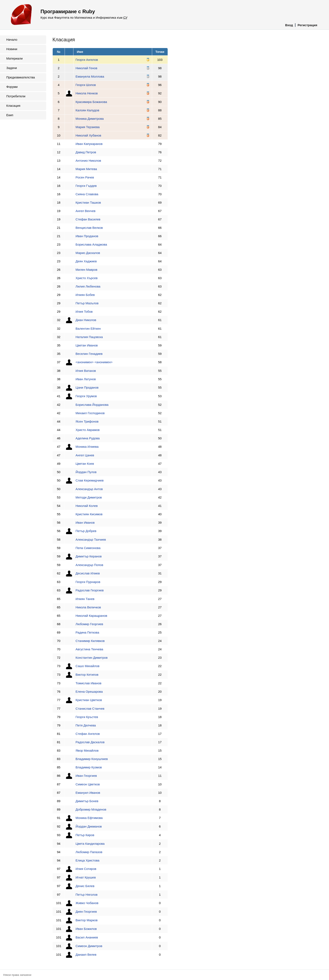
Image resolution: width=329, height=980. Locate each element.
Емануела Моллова (90, 76)
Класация (13, 106)
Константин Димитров (92, 658)
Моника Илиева (87, 447)
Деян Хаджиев (86, 261)
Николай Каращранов (91, 616)
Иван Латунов (86, 379)
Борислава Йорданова (92, 405)
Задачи (12, 68)
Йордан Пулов (86, 472)
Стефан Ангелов (88, 734)
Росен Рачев (85, 177)
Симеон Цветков (88, 784)
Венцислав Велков (89, 228)
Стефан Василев (88, 219)
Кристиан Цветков (89, 700)
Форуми (12, 87)
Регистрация (307, 25)
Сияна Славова (87, 194)
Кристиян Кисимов (89, 514)
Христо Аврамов (88, 430)
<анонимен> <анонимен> (94, 362)
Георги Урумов (86, 396)
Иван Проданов (87, 236)
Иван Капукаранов (89, 144)
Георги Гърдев (86, 186)
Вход (289, 25)
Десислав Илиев (88, 573)
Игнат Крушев (86, 877)
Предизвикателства (21, 77)
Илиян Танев (85, 599)
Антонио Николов (88, 161)
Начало (12, 40)
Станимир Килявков (90, 641)
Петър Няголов (87, 895)
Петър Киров (85, 835)
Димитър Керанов (89, 556)
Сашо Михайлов (87, 666)
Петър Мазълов (87, 303)
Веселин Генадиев (89, 354)
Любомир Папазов (89, 852)
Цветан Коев (85, 464)
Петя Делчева (86, 725)
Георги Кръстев (87, 717)
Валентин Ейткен (88, 329)
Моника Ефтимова (89, 818)
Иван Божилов (86, 929)
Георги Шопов (86, 85)
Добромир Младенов (91, 809)
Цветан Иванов (87, 345)
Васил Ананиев (87, 937)
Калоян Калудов (87, 110)
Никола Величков (88, 607)
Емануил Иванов (88, 793)
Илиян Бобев (85, 295)
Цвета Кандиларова (90, 844)
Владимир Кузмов (89, 767)
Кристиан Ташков (88, 202)
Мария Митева (86, 169)
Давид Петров (86, 152)
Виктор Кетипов (87, 675)
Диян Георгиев (86, 912)
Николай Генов (86, 68)
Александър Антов (89, 489)
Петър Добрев (86, 531)
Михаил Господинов (90, 413)
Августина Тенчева (89, 649)
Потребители (16, 96)
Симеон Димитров (89, 946)
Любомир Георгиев (89, 624)
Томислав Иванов (88, 683)
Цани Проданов (87, 387)
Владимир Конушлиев (92, 759)
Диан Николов (86, 320)
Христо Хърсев (87, 278)
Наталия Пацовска (89, 337)
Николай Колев (87, 506)
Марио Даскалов (88, 253)
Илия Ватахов (86, 371)
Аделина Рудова (88, 438)
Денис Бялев (85, 886)
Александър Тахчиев (91, 539)
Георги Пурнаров (88, 582)
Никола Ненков (87, 93)
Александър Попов (89, 565)
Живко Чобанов (87, 903)
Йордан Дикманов (89, 826)
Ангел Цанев (85, 455)
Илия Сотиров (86, 869)
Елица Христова (87, 860)
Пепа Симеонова (88, 548)
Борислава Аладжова (91, 244)
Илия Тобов (84, 312)
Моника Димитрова (90, 119)
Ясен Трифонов (87, 421)
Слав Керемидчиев (90, 480)
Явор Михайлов (87, 750)
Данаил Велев (86, 955)
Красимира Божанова (91, 102)
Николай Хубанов (88, 135)
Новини (12, 49)
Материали (14, 58)
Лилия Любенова (88, 286)
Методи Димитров (89, 497)
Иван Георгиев (86, 776)
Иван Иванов (85, 523)
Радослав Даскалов (90, 742)
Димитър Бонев (87, 801)
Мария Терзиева (88, 127)
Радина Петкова (87, 632)
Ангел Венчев (86, 211)
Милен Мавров (86, 270)
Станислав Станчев (90, 709)
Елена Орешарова (89, 692)
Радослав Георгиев (90, 590)
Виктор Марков (87, 920)
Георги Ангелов (87, 60)
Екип (10, 115)
